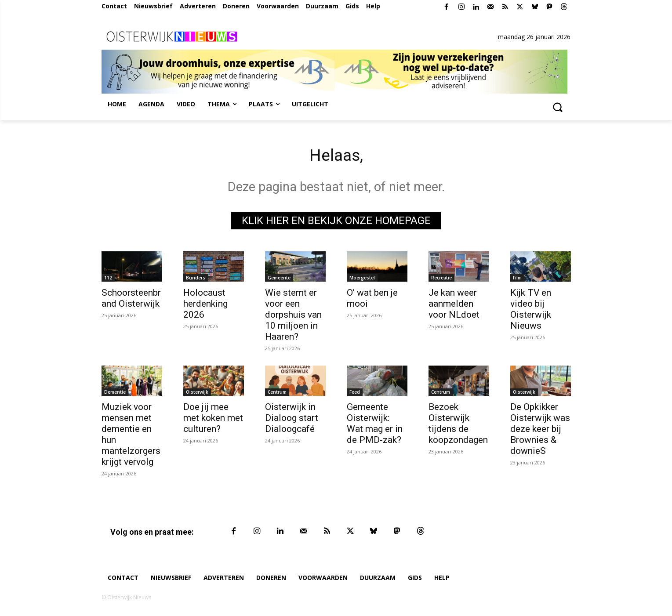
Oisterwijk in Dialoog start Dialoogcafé (292, 420)
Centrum (277, 394)
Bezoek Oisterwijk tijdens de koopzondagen (458, 425)
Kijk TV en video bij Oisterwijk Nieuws (531, 311)
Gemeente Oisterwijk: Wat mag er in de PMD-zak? (375, 425)
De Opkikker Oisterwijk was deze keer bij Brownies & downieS (540, 431)
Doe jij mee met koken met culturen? (213, 420)
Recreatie (441, 279)
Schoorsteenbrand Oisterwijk (131, 300)
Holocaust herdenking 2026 (205, 305)
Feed (355, 394)
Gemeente (279, 279)
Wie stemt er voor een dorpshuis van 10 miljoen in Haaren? (293, 316)
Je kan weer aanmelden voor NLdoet (454, 305)
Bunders (196, 279)
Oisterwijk (197, 394)
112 (108, 279)
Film (517, 279)
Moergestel (362, 279)
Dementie (115, 394)
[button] (558, 107)
